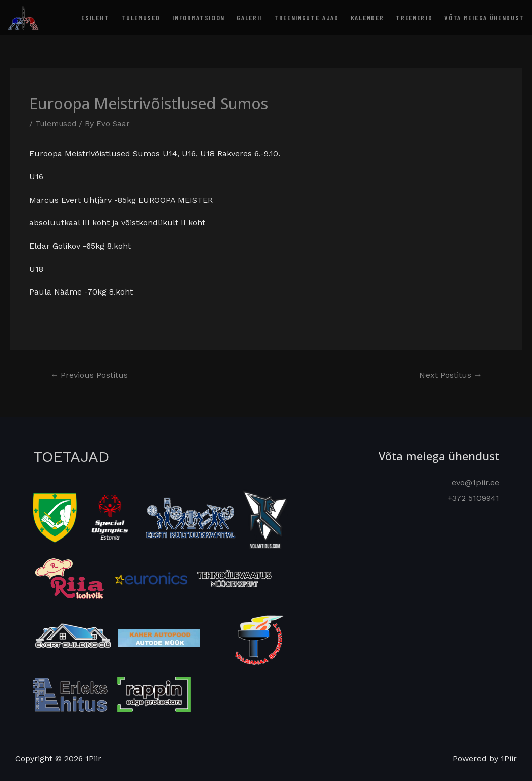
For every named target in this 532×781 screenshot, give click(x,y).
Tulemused (141, 17)
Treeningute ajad (306, 17)
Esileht (95, 17)
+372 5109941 (473, 497)
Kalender (367, 17)
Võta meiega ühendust (484, 17)
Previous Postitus (92, 376)
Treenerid (414, 17)
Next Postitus (448, 376)
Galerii (249, 17)
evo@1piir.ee (475, 483)
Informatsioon (198, 17)
